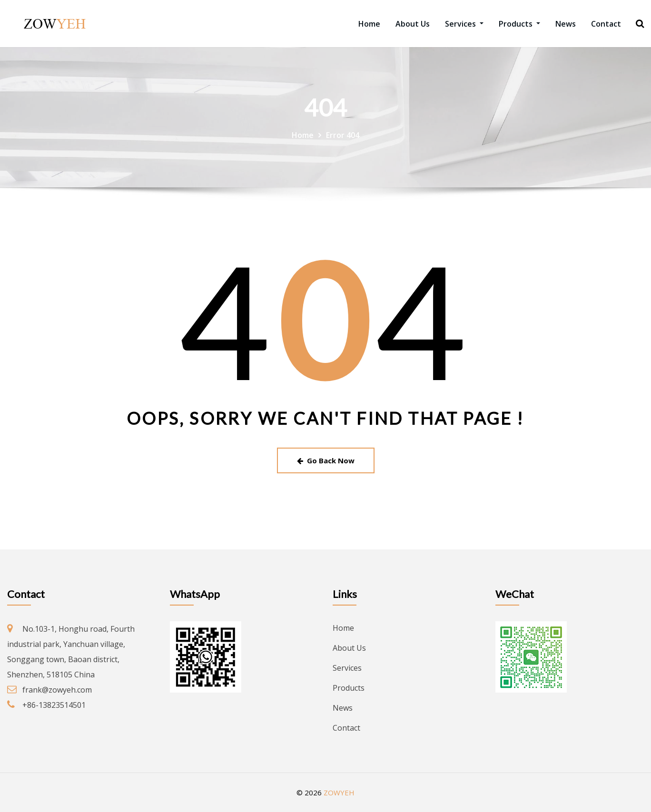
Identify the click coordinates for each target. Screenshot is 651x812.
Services (464, 24)
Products (519, 24)
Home (369, 24)
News (566, 24)
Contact (606, 24)
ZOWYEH (339, 792)
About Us (413, 24)
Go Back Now (326, 460)
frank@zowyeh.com (57, 690)
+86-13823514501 (54, 705)
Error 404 (343, 135)
